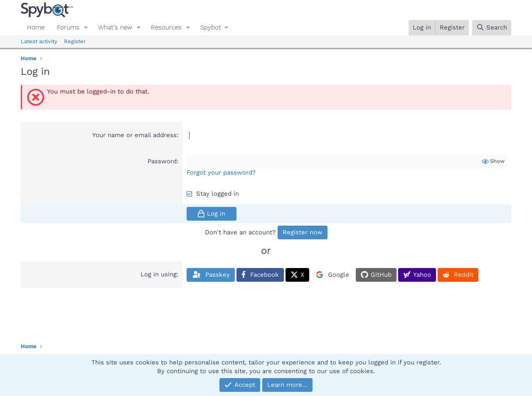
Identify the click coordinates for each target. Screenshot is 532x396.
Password (162, 161)
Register (75, 41)
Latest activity (39, 41)
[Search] (492, 28)
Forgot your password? (221, 172)
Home (36, 27)
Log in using (159, 274)
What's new (115, 27)
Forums (68, 27)
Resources (166, 27)
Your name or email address (134, 135)
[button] (86, 28)
